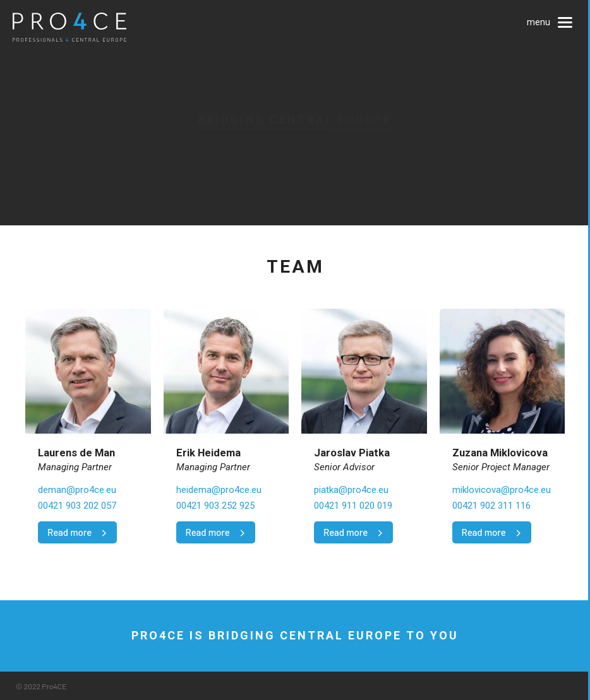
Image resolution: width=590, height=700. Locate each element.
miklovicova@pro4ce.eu (502, 490)
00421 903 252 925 (215, 506)
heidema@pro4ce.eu (219, 490)
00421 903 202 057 (77, 506)
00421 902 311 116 (491, 506)
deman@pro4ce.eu (77, 490)
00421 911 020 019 (353, 506)
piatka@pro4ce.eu (351, 490)
